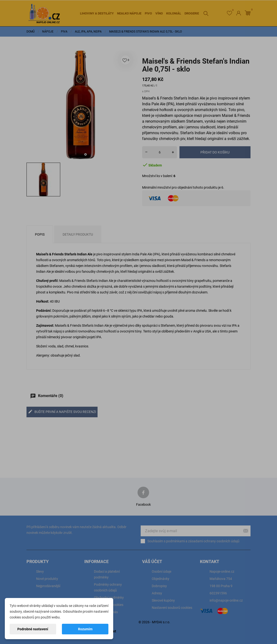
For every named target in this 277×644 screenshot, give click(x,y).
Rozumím (85, 629)
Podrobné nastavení (33, 629)
